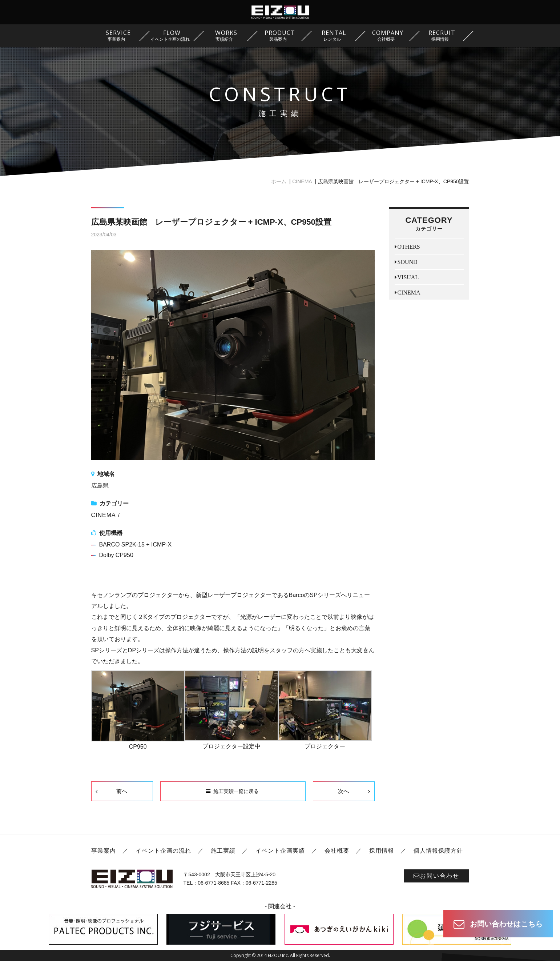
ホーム (279, 181)
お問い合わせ (436, 876)
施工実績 (223, 851)
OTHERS (409, 247)
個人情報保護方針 (438, 851)
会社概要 (337, 851)
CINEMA (302, 181)
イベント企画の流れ (163, 851)
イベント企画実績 (280, 851)
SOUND (408, 262)
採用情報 (382, 851)
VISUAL (408, 277)
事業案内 (104, 851)
